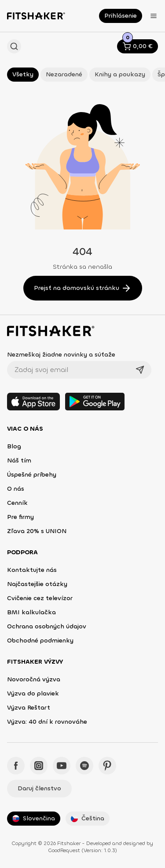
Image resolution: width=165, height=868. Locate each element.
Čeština (88, 818)
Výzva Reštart (29, 708)
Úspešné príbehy (32, 475)
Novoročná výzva (34, 679)
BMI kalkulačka (31, 612)
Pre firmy (20, 517)
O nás (16, 489)
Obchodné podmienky (40, 641)
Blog (14, 446)
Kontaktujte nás (32, 570)
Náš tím (19, 460)
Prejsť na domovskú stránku (83, 288)
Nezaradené (64, 74)
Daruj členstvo (39, 788)
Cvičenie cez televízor (40, 598)
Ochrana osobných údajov (47, 626)
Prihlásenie (121, 16)
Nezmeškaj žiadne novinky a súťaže (61, 355)
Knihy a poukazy (120, 74)
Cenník (17, 503)
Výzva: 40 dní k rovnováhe (47, 722)
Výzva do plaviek (33, 693)
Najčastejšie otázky (37, 584)
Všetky (23, 74)
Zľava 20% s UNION (37, 531)
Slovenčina (34, 818)
